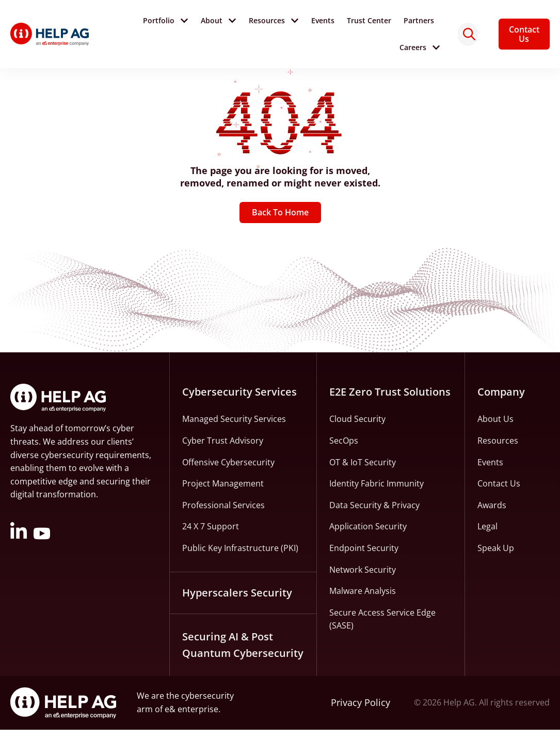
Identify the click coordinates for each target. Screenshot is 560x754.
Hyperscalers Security (237, 617)
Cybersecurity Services (239, 417)
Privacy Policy (361, 727)
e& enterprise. (193, 733)
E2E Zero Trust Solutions (390, 417)
